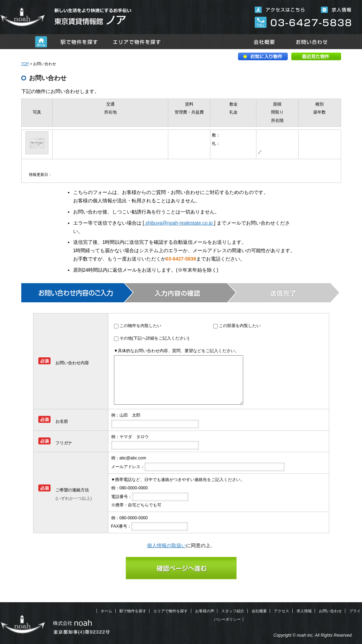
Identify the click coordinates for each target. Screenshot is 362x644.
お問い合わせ (312, 42)
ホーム (41, 42)
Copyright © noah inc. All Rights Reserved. (313, 635)
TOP (25, 64)
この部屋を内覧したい (240, 326)
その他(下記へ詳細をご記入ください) (154, 338)
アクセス (282, 611)
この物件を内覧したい (140, 326)
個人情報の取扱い (167, 545)
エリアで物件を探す (137, 42)
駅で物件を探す (79, 42)
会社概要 (264, 42)
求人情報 (304, 611)
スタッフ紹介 (233, 611)
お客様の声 (205, 611)
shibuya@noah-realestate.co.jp (179, 223)
